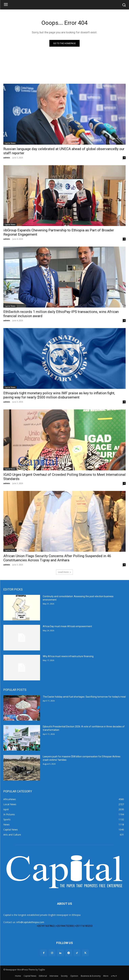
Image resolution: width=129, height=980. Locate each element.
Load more (64, 572)
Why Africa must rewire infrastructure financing (68, 656)
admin (7, 158)
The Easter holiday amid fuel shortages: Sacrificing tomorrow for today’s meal (84, 697)
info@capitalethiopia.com (30, 922)
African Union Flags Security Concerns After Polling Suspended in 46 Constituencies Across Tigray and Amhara (57, 558)
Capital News (10, 143)
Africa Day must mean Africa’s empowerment (67, 626)
